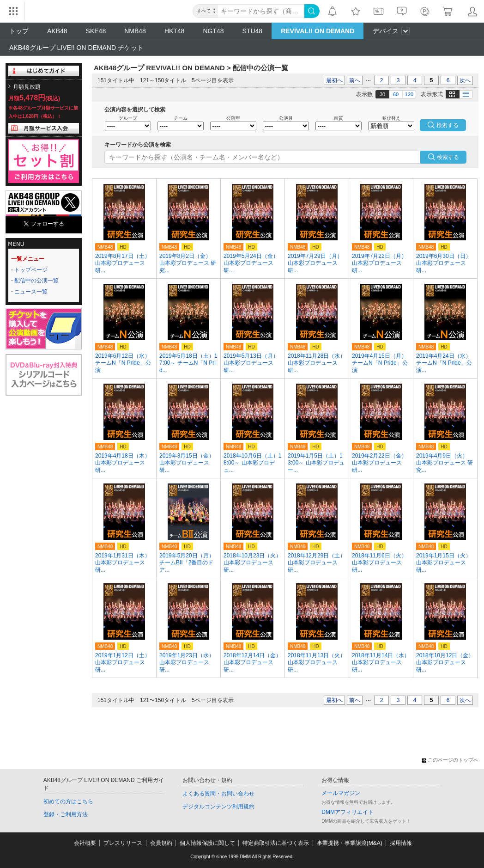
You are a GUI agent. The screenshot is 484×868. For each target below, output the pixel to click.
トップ (19, 31)
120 (409, 94)
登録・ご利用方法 (66, 814)
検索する (448, 157)
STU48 (253, 31)
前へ (355, 80)
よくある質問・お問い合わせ (218, 794)
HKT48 (175, 31)
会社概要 (85, 843)
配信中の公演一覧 (36, 281)
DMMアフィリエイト (348, 812)
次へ (465, 80)
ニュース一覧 (31, 292)
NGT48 (213, 31)
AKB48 (57, 31)
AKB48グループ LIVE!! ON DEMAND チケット (76, 48)
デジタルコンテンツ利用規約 (218, 807)
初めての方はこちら (68, 801)
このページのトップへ (450, 760)
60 (396, 94)
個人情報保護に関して (207, 843)
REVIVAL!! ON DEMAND (318, 31)
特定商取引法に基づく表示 (276, 843)
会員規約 (161, 843)
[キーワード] (261, 11)
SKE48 (96, 31)
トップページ (31, 270)
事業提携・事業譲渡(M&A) (350, 843)
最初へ (334, 80)
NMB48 (135, 31)
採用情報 (401, 843)
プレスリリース (123, 843)
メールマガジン (341, 793)
